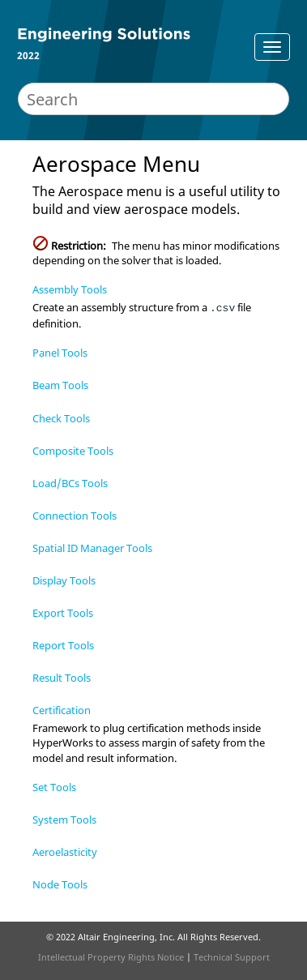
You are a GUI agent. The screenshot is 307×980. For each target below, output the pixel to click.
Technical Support (232, 957)
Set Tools (54, 787)
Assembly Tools (70, 289)
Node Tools (60, 884)
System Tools (64, 820)
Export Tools (63, 613)
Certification (62, 710)
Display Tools (64, 580)
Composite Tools (73, 451)
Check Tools (61, 418)
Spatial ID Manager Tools (92, 548)
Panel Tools (60, 353)
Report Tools (63, 645)
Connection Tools (75, 516)
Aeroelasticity (65, 852)
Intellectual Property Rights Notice (111, 957)
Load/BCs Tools (70, 483)
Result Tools (62, 678)
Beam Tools (60, 385)
